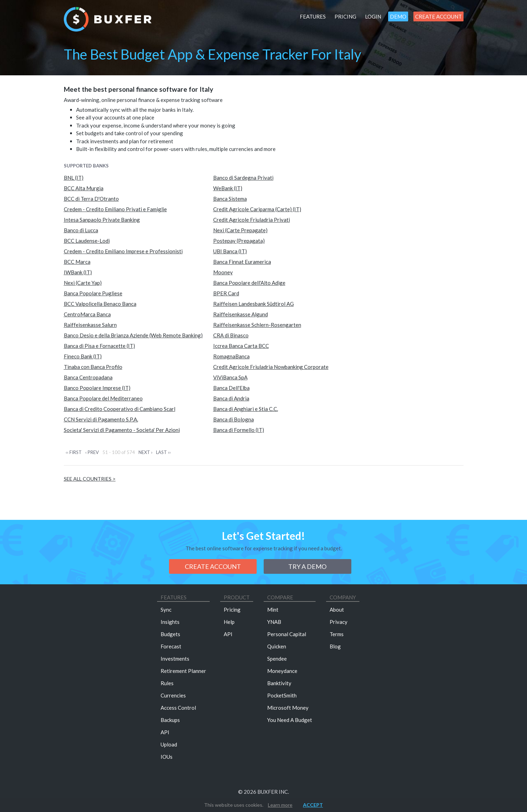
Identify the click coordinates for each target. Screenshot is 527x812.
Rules (167, 683)
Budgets (170, 634)
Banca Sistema (230, 199)
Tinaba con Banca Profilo (93, 367)
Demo (398, 16)
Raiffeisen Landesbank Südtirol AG (254, 304)
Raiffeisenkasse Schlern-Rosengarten (257, 325)
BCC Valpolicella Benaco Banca (100, 304)
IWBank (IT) (78, 272)
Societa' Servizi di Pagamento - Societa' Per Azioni (122, 430)
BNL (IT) (74, 178)
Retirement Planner (183, 671)
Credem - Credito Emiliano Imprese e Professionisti (123, 251)
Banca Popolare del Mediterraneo (103, 398)
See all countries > (90, 479)
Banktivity (279, 683)
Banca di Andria (231, 398)
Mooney (223, 272)
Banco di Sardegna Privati (243, 178)
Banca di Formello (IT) (239, 430)
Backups (170, 720)
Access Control (178, 708)
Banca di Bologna (234, 419)
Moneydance (282, 671)
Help (229, 622)
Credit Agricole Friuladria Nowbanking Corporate (271, 367)
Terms (337, 634)
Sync (166, 610)
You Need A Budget (290, 720)
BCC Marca (77, 262)
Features (313, 16)
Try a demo (307, 566)
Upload (169, 744)
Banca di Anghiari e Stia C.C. (246, 409)
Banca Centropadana (88, 377)
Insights (170, 622)
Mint (273, 610)
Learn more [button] (280, 805)
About (337, 610)
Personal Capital (287, 634)
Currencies (173, 695)
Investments (175, 659)
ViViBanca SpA (230, 377)
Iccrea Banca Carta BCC (241, 346)
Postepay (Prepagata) (239, 241)
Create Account (438, 16)
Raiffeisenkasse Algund (241, 314)
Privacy (339, 622)
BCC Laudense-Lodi (87, 241)
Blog (335, 646)
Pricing (345, 16)
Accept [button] (313, 805)
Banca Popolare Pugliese (93, 293)
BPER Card (226, 293)
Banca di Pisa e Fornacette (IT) (99, 346)
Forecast (171, 646)
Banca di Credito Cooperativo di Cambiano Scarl (120, 409)
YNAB (274, 622)
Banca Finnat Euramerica (242, 262)
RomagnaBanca (231, 356)
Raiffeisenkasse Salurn (90, 325)
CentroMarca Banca (87, 314)
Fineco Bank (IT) (83, 356)
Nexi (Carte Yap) (83, 283)
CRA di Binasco (231, 335)
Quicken (277, 646)
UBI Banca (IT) (230, 251)
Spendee (277, 659)
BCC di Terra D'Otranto (91, 199)
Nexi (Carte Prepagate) (240, 230)
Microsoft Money (288, 708)
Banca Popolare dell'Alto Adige (249, 283)
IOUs (167, 757)
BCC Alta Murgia (84, 188)
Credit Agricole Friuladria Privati (252, 220)
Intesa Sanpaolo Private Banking (102, 220)
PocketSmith (282, 695)
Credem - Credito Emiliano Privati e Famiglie (115, 209)
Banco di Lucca (81, 230)
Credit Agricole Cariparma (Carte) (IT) (257, 209)
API (165, 732)
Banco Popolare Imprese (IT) (97, 388)
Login (373, 16)
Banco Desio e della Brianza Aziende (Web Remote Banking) (133, 335)
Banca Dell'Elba (231, 388)
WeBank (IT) (228, 188)
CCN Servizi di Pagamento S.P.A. (101, 419)
